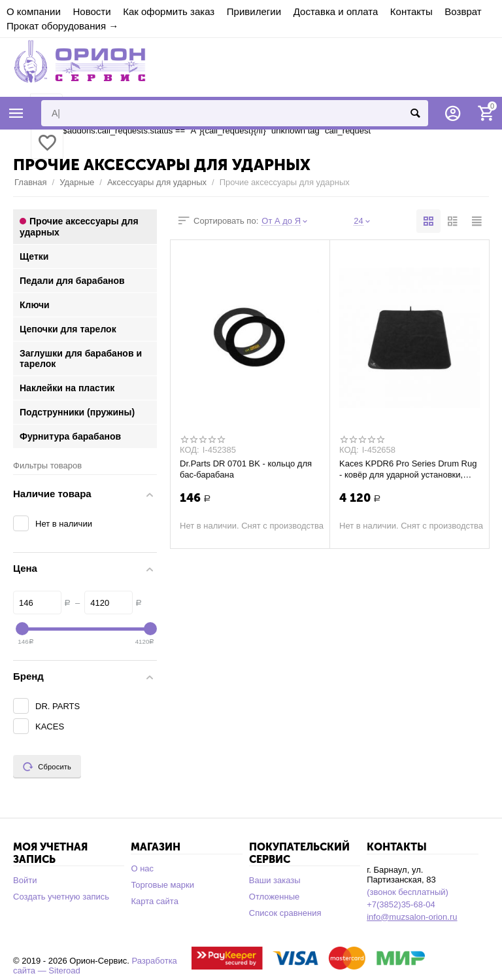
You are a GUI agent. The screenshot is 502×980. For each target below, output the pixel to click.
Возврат (463, 11)
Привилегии (254, 11)
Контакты (411, 11)
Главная (31, 182)
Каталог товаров (16, 113)
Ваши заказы (275, 880)
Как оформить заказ (169, 11)
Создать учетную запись (61, 897)
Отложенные (275, 897)
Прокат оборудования (56, 26)
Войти (25, 880)
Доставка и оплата (336, 11)
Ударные (77, 182)
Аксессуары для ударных (157, 182)
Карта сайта (155, 901)
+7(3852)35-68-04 (401, 904)
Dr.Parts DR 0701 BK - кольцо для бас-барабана (246, 469)
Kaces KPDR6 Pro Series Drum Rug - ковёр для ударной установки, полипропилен (408, 469)
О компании (34, 11)
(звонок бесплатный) (408, 892)
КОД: (190, 450)
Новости (92, 11)
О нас (142, 868)
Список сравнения (285, 913)
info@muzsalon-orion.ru (412, 917)
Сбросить (47, 767)
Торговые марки (162, 885)
